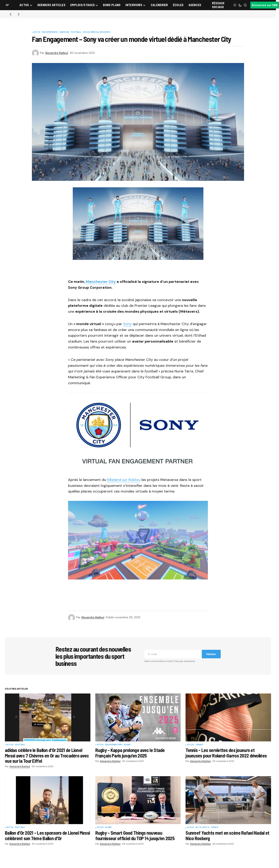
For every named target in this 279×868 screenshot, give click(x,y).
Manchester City (101, 282)
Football (76, 32)
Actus (37, 32)
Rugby (127, 745)
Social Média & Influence (97, 32)
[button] (7, 5)
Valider (211, 654)
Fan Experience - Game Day (56, 32)
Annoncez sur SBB (265, 5)
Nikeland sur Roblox (123, 480)
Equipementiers (114, 745)
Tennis (199, 745)
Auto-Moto (202, 828)
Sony (127, 324)
